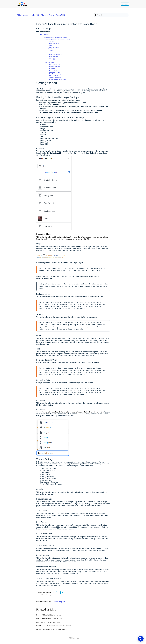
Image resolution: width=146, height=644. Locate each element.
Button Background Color (56, 54)
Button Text (52, 58)
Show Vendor (52, 68)
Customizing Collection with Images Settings (57, 39)
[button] (58, 594)
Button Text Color (53, 56)
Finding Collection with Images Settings (56, 37)
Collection (51, 42)
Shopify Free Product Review (71, 549)
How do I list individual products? (48, 623)
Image (50, 45)
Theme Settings (49, 62)
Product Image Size (54, 67)
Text (50, 53)
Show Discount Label (55, 65)
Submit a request (59, 603)
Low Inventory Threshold (56, 78)
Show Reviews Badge (55, 74)
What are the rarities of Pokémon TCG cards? (52, 631)
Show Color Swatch (54, 72)
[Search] (111, 15)
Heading (51, 51)
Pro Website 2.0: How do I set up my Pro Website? (54, 627)
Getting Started (45, 35)
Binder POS (35, 15)
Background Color (54, 47)
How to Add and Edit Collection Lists (49, 616)
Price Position (52, 70)
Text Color (51, 49)
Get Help (125, 4)
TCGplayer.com (23, 15)
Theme (44, 15)
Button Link (52, 60)
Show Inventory (53, 76)
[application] (141, 639)
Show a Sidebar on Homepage (57, 79)
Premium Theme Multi (57, 15)
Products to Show (54, 43)
